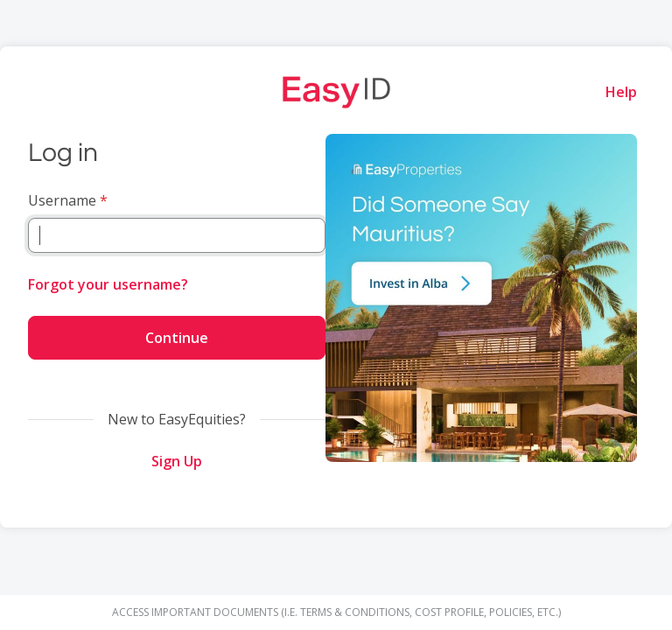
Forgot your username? (108, 284)
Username (62, 200)
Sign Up (177, 461)
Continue (177, 338)
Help (621, 92)
